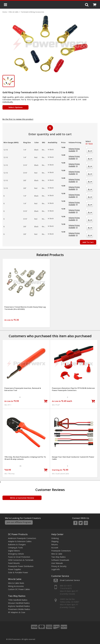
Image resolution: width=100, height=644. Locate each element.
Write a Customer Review (22, 498)
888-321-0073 (66, 586)
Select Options (15, 107)
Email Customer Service (70, 580)
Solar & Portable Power (18, 572)
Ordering (55, 538)
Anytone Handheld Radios (19, 606)
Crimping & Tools (15, 548)
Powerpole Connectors (61, 551)
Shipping (55, 541)
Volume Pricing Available (74, 150)
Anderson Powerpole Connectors (22, 538)
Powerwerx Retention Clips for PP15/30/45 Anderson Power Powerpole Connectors (73, 389)
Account (55, 548)
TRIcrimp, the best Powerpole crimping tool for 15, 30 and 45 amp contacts (25, 458)
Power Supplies (15, 569)
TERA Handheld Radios (18, 600)
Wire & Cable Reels (16, 583)
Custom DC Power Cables (19, 589)
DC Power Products (18, 534)
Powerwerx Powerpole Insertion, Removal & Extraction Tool (23, 389)
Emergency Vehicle (16, 554)
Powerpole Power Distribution (21, 566)
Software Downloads (60, 560)
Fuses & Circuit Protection (19, 557)
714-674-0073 (66, 588)
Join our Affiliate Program (19, 522)
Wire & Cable (15, 579)
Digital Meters (14, 551)
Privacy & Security (59, 566)
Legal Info (56, 569)
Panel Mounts (14, 563)
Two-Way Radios (17, 596)
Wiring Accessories (16, 586)
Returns (55, 544)
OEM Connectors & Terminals (21, 560)
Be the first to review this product (18, 119)
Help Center (57, 534)
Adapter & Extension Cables (20, 541)
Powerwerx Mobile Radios (19, 609)
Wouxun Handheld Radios (19, 603)
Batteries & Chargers (17, 544)
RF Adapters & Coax (17, 612)
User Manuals (57, 563)
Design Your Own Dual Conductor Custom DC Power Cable (73, 458)
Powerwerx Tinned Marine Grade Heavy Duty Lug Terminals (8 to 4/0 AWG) (25, 308)
